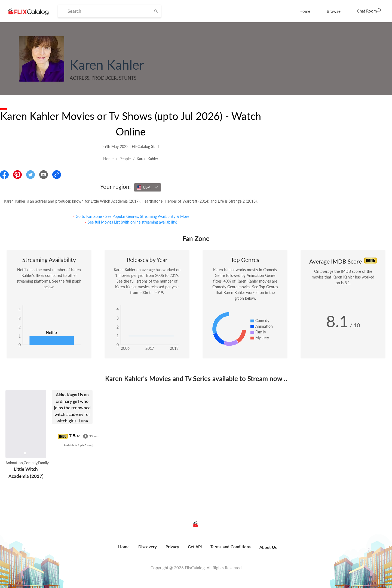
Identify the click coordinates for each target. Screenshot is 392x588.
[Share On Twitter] (30, 175)
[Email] (44, 175)
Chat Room (369, 11)
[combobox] (148, 187)
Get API (195, 547)
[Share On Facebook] (4, 175)
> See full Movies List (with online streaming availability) (131, 222)
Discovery (148, 547)
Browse (334, 11)
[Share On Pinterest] (17, 175)
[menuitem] (305, 11)
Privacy (172, 547)
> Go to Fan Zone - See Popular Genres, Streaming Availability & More (131, 216)
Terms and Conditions (231, 547)
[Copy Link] (57, 175)
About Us (268, 547)
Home (305, 11)
